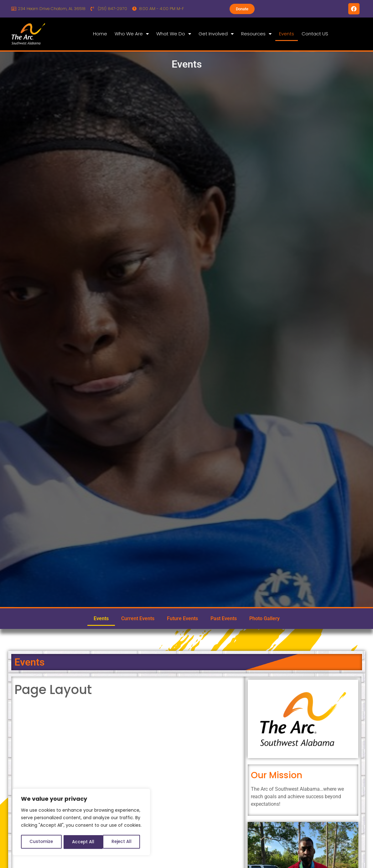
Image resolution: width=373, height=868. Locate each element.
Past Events (224, 618)
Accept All (122, 842)
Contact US (315, 34)
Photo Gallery (264, 618)
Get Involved (216, 34)
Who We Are (132, 34)
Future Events (182, 618)
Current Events (138, 618)
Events (287, 34)
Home (100, 34)
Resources (256, 34)
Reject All (82, 842)
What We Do (174, 34)
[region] (81, 823)
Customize (41, 842)
